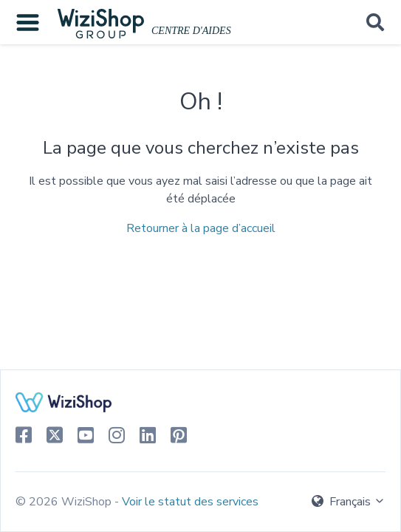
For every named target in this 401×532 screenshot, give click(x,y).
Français (349, 502)
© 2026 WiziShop (65, 502)
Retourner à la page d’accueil (201, 228)
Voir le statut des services (190, 502)
